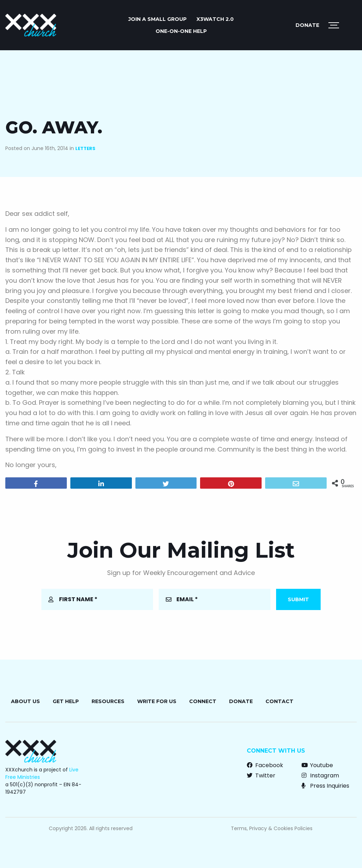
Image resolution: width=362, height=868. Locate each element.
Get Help (66, 701)
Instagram (320, 775)
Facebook (265, 765)
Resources (108, 701)
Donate (307, 25)
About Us (25, 701)
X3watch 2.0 (215, 19)
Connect (203, 701)
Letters (85, 148)
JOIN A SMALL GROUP (157, 19)
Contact (279, 701)
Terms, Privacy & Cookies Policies (272, 828)
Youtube (317, 765)
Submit (298, 599)
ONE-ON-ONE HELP (181, 31)
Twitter (261, 775)
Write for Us (157, 701)
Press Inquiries (325, 786)
